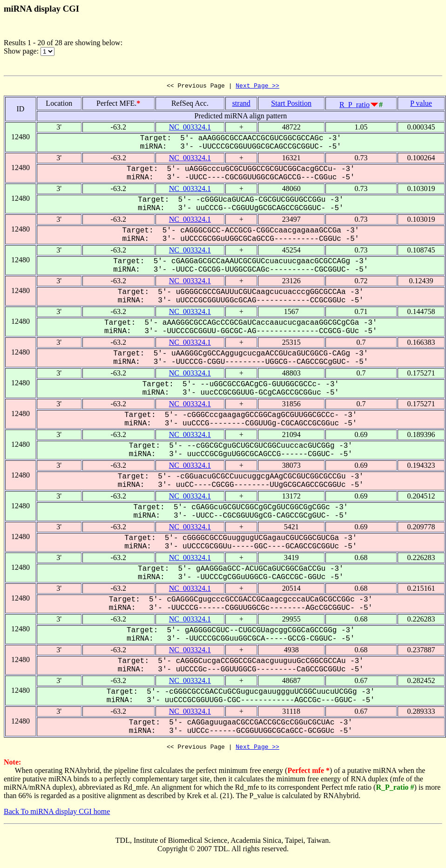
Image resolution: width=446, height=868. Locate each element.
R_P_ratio (355, 106)
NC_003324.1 (190, 128)
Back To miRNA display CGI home (57, 814)
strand (241, 105)
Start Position (291, 105)
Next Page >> (257, 87)
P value (421, 105)
